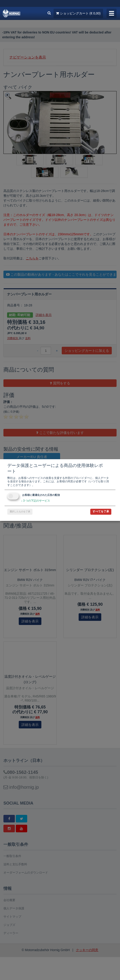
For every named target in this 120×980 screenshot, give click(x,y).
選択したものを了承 (20, 512)
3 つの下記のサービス (36, 501)
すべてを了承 (101, 511)
